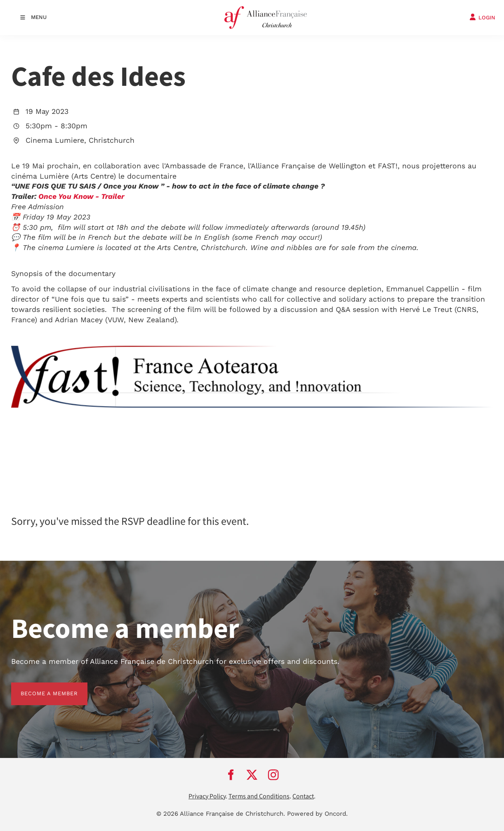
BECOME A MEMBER (40, 687)
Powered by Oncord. (317, 814)
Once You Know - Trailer (81, 196)
